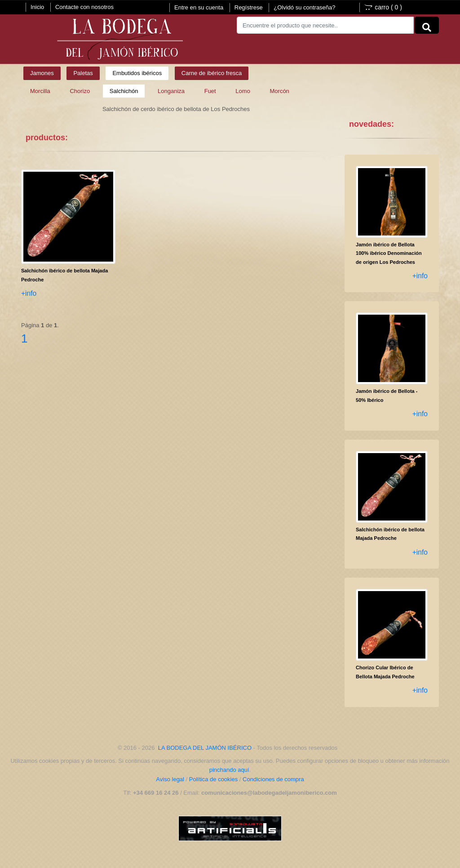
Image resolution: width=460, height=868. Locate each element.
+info (29, 293)
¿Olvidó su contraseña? (304, 7)
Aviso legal (170, 779)
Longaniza (171, 91)
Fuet (210, 91)
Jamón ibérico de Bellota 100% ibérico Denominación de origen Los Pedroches (389, 253)
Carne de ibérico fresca (212, 73)
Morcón (280, 91)
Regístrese (249, 7)
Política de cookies (213, 779)
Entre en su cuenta (199, 7)
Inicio (37, 7)
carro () (383, 7)
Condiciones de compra (273, 779)
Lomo (243, 91)
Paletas (83, 73)
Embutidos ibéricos (137, 73)
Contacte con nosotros (84, 7)
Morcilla (40, 91)
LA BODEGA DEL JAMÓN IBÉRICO (205, 748)
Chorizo (80, 91)
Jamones (42, 73)
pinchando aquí (229, 770)
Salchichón (124, 91)
